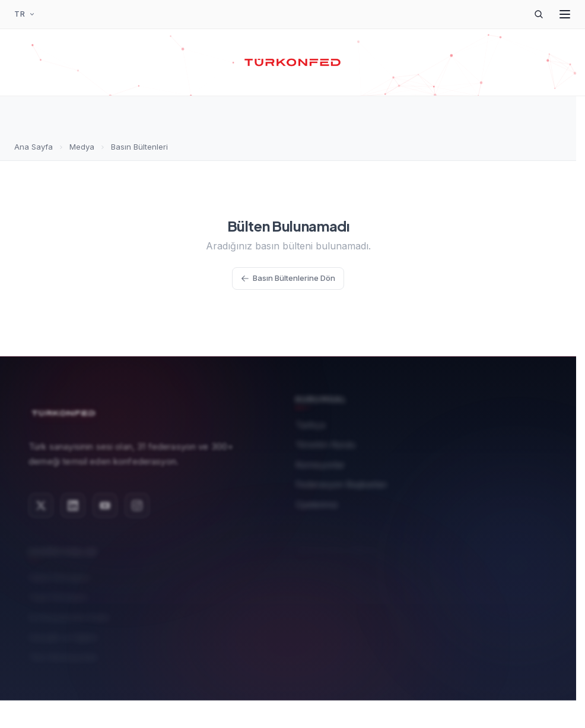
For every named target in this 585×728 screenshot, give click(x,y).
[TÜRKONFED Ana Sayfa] (293, 62)
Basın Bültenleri (139, 147)
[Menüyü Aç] (565, 14)
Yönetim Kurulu (325, 440)
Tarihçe (311, 420)
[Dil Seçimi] (25, 14)
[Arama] (539, 14)
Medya (82, 147)
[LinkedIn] (73, 501)
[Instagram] (137, 501)
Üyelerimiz (317, 500)
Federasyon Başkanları (341, 480)
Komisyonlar (320, 460)
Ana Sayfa (34, 147)
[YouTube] (105, 501)
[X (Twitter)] (41, 501)
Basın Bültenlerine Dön (288, 278)
